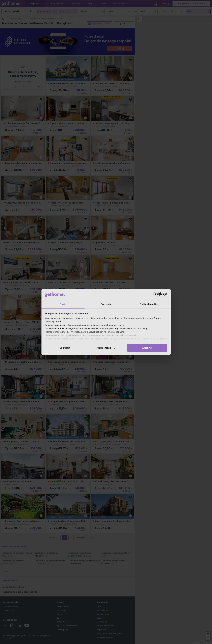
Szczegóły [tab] (106, 304)
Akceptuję (147, 348)
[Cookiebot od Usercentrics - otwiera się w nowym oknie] (155, 295)
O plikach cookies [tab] (149, 304)
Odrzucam (65, 348)
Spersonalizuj (106, 348)
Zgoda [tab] (63, 304)
